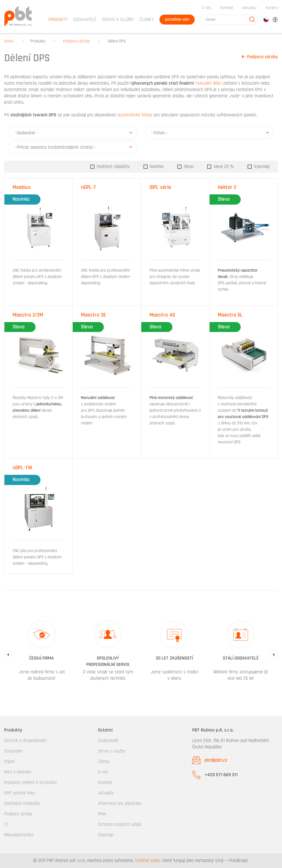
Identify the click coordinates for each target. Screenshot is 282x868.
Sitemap (106, 835)
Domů (9, 41)
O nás (206, 8)
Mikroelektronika (19, 835)
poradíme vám (177, 19)
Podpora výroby (77, 41)
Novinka (156, 167)
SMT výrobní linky (20, 793)
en (275, 20)
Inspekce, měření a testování (30, 783)
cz (266, 20)
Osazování (13, 751)
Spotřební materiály (22, 803)
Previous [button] (8, 655)
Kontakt (227, 8)
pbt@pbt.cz (216, 760)
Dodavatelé (108, 741)
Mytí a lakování (18, 772)
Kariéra (272, 8)
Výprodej (261, 167)
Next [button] (274, 655)
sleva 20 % (223, 167)
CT (6, 824)
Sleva (188, 167)
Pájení (10, 762)
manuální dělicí (208, 83)
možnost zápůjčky (112, 167)
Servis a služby (112, 751)
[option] (41, 655)
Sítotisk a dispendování (25, 741)
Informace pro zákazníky (120, 803)
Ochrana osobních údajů (120, 824)
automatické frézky (135, 115)
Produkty (38, 41)
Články (147, 20)
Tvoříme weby (148, 861)
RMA (102, 814)
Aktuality (249, 8)
